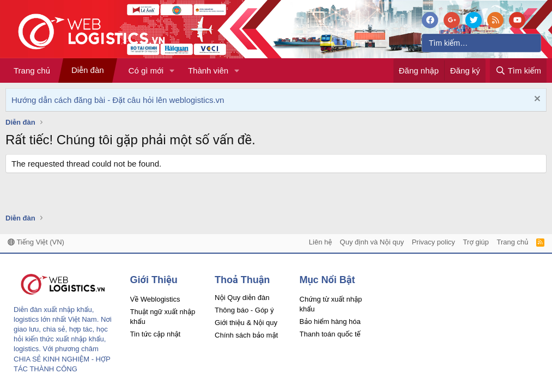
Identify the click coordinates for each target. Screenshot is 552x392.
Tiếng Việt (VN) (36, 242)
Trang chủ (32, 71)
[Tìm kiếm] (481, 43)
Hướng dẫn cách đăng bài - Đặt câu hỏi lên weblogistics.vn (118, 100)
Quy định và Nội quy (372, 242)
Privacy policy (433, 242)
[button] (172, 71)
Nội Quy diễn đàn (242, 298)
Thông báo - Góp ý (244, 310)
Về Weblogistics (155, 299)
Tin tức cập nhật (156, 334)
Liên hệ (320, 242)
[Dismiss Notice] (536, 100)
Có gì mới (146, 71)
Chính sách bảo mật (246, 335)
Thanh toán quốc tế (330, 334)
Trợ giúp (476, 242)
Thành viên (208, 71)
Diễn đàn (88, 70)
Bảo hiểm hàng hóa (330, 321)
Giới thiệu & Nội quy (246, 323)
